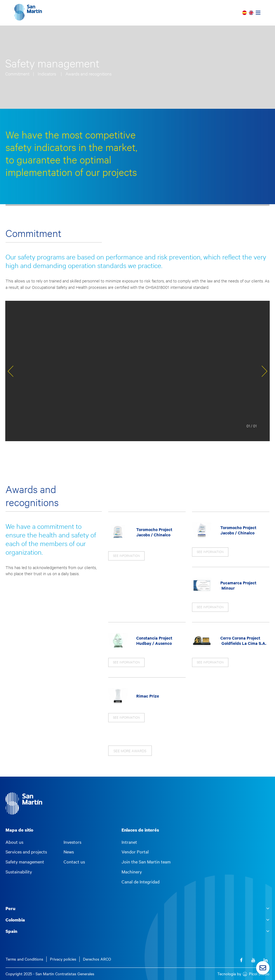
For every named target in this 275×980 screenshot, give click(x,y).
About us (14, 842)
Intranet (129, 842)
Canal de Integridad (141, 882)
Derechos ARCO (97, 959)
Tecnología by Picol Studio (243, 974)
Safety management (25, 862)
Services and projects (26, 852)
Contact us (74, 862)
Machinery (132, 872)
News (69, 852)
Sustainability (19, 872)
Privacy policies (63, 959)
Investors (72, 842)
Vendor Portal (135, 852)
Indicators (48, 74)
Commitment (18, 74)
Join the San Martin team (146, 862)
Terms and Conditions (24, 959)
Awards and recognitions (89, 74)
